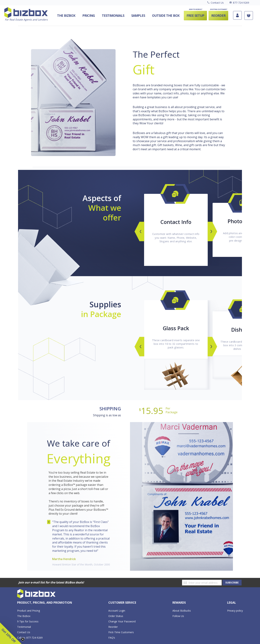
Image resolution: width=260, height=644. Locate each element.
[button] (11, 633)
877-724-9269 (241, 3)
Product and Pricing (29, 611)
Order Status (116, 616)
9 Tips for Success (28, 621)
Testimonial (24, 627)
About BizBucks (182, 611)
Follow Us (178, 616)
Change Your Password (122, 621)
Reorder (113, 627)
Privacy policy (235, 611)
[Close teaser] (23, 639)
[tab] (45, 603)
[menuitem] (166, 16)
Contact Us (217, 3)
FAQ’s (112, 638)
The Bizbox (24, 616)
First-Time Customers (121, 632)
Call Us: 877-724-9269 (30, 638)
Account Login (117, 611)
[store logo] (26, 14)
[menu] (140, 16)
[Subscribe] (232, 583)
